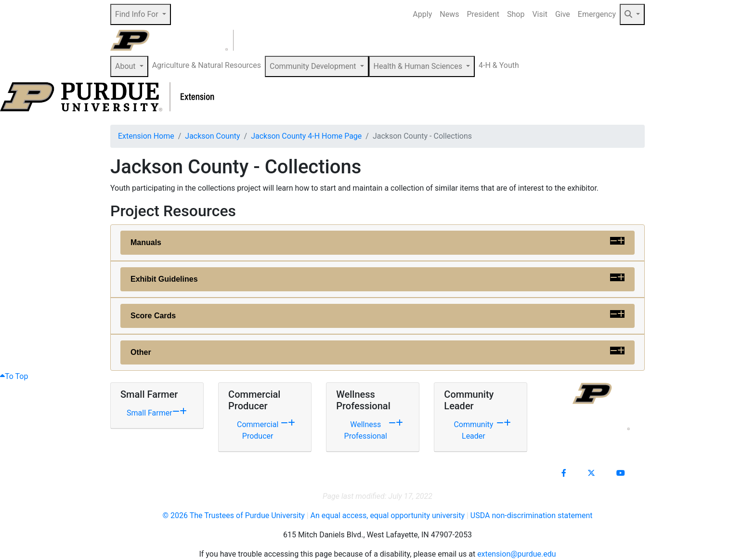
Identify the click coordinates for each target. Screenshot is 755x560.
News (449, 14)
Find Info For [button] (138, 14)
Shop (516, 14)
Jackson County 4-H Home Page (306, 136)
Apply (422, 14)
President (483, 14)
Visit (540, 14)
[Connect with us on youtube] (621, 473)
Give (563, 14)
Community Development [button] (314, 66)
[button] (632, 14)
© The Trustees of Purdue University (233, 515)
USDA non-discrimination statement (532, 515)
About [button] (126, 66)
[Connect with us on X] (591, 473)
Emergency (597, 14)
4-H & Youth (499, 65)
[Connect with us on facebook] (564, 473)
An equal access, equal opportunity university (388, 515)
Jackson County (212, 136)
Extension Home (146, 136)
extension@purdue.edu (516, 554)
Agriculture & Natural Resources (207, 65)
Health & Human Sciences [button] (419, 66)
